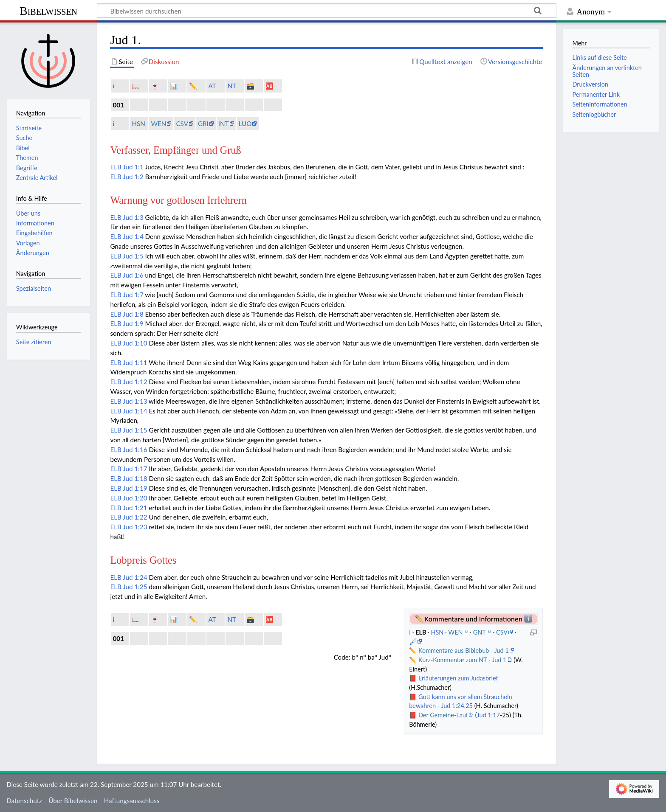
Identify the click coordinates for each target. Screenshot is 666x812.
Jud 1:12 (135, 382)
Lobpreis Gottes (143, 560)
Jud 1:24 (135, 577)
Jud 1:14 (135, 411)
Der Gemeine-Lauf (443, 715)
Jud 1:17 (135, 469)
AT (212, 86)
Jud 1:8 (133, 314)
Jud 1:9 (133, 323)
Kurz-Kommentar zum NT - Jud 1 (463, 660)
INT (224, 124)
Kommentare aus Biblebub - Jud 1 (464, 650)
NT (232, 86)
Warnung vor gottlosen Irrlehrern (178, 200)
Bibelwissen (48, 11)
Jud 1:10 (135, 343)
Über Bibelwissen (73, 801)
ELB (116, 167)
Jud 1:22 (135, 517)
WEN (158, 124)
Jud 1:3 (133, 217)
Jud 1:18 (135, 478)
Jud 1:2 (133, 177)
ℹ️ (113, 86)
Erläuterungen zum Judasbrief (458, 678)
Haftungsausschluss (132, 801)
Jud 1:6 (133, 275)
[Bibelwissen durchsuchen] (327, 11)
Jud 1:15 (135, 430)
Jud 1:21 (135, 508)
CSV (182, 124)
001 (118, 105)
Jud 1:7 (133, 295)
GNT (480, 632)
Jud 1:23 (135, 527)
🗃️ (250, 86)
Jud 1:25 (135, 587)
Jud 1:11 (135, 362)
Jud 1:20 (135, 498)
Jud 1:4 (133, 236)
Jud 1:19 (135, 488)
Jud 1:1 (133, 167)
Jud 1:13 (135, 401)
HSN (138, 124)
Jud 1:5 (133, 256)
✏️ (193, 86)
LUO (245, 124)
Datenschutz (24, 801)
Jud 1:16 (135, 450)
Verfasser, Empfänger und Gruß (175, 150)
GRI (203, 124)
